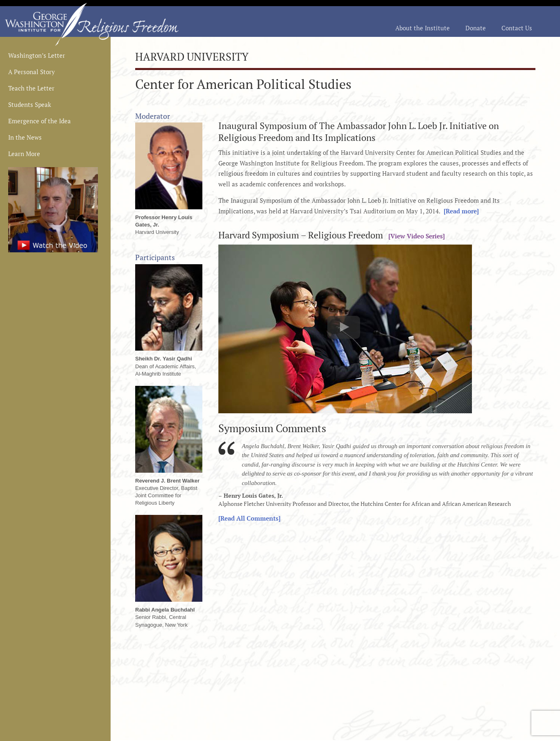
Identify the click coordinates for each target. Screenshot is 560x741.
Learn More (24, 154)
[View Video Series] (415, 236)
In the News (25, 138)
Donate (476, 29)
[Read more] (460, 211)
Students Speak (30, 105)
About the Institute (423, 29)
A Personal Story (32, 72)
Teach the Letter (31, 89)
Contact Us (517, 29)
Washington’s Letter (37, 56)
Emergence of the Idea (40, 121)
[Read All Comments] (249, 518)
